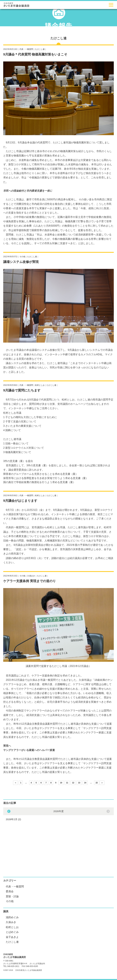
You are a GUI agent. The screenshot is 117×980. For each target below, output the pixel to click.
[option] (58, 815)
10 (61, 783)
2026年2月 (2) (13, 819)
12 (73, 783)
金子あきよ (12, 937)
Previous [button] (108, 811)
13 (79, 783)
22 (97, 783)
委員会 (10, 891)
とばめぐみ (12, 932)
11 (67, 783)
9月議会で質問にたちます (22, 390)
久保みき (31, 576)
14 (85, 783)
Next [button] (9, 811)
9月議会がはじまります (20, 501)
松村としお (40, 385)
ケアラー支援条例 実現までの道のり (29, 581)
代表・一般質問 (26, 49)
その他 (22, 257)
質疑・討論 (12, 896)
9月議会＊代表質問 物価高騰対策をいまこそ (35, 54)
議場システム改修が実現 (21, 262)
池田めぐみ (12, 917)
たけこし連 (40, 49)
